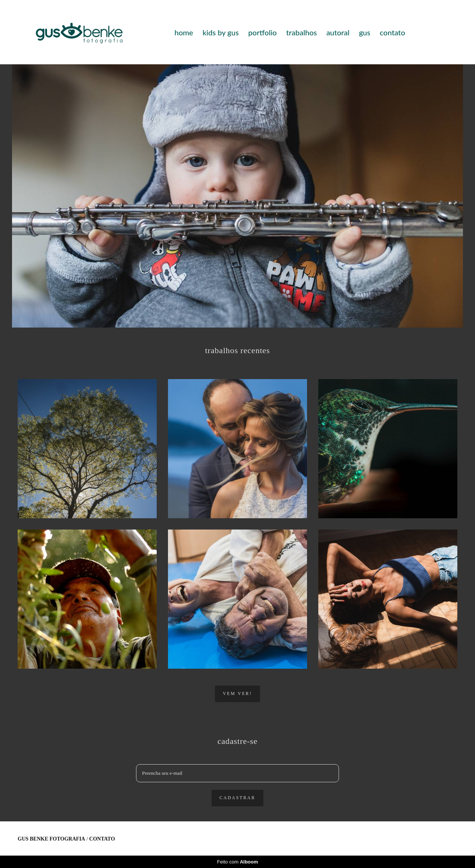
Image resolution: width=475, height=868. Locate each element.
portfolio (263, 32)
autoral (338, 32)
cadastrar (237, 798)
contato (393, 32)
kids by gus (221, 32)
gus (365, 32)
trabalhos (302, 32)
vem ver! (237, 694)
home (184, 32)
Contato (102, 839)
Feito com (237, 862)
